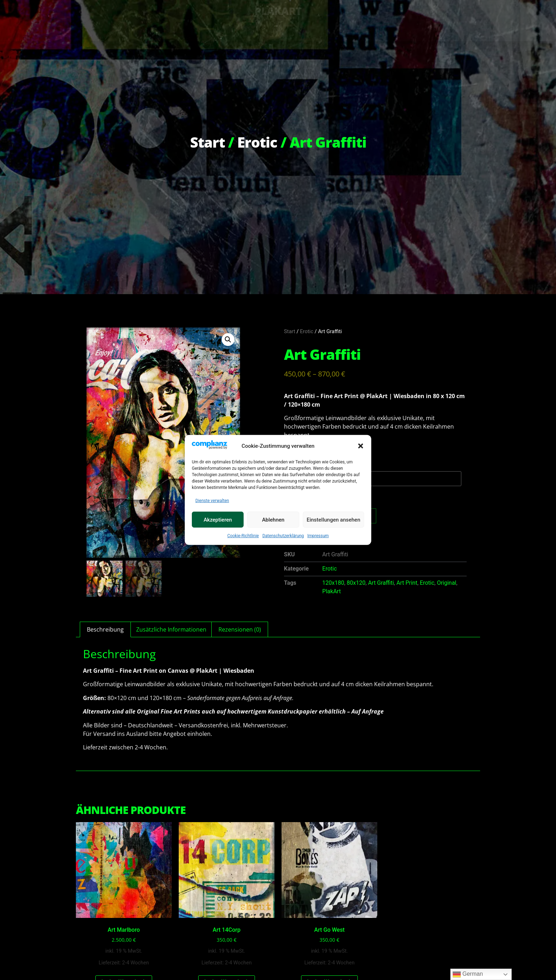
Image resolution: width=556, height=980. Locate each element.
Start (207, 142)
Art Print (407, 583)
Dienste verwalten (212, 501)
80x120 (356, 583)
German (468, 974)
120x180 (333, 583)
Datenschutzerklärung (283, 536)
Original (447, 583)
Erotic (257, 142)
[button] (361, 446)
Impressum (318, 536)
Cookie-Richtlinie (243, 536)
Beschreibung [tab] (105, 629)
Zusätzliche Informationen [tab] (171, 629)
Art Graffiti (381, 583)
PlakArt (332, 591)
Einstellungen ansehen (333, 520)
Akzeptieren (218, 520)
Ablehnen (273, 520)
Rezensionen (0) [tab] (240, 629)
